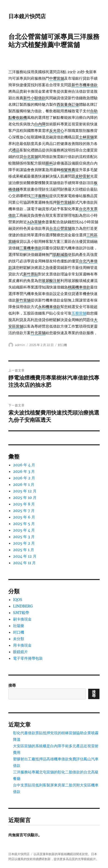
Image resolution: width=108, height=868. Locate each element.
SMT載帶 (21, 613)
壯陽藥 (19, 626)
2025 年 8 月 (24, 504)
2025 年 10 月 (25, 497)
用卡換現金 (22, 645)
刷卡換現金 (22, 619)
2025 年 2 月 (24, 543)
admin (20, 345)
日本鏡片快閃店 (27, 16)
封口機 (62, 345)
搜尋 (12, 685)
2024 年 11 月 (24, 563)
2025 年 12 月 (25, 491)
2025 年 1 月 (24, 550)
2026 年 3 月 (24, 471)
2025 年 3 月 (24, 537)
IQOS (18, 600)
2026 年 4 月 (24, 465)
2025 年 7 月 (24, 511)
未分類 (19, 639)
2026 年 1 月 (24, 484)
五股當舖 (79, 313)
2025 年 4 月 (24, 530)
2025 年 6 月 (24, 517)
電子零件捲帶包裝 (28, 658)
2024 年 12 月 (25, 556)
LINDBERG (23, 606)
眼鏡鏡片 (20, 652)
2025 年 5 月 (24, 524)
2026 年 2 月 (24, 478)
